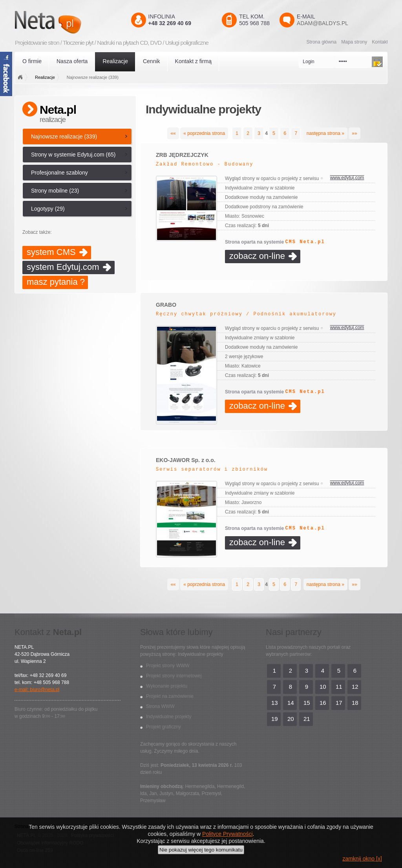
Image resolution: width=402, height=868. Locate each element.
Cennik (152, 61)
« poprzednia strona (204, 133)
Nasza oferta (72, 61)
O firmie (32, 61)
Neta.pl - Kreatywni (59, 22)
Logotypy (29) (48, 209)
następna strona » (325, 133)
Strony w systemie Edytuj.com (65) (73, 155)
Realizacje (115, 61)
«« (173, 133)
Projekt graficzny (164, 727)
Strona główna (322, 42)
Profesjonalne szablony (59, 173)
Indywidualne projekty (169, 717)
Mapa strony (354, 42)
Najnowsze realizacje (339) (64, 136)
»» (354, 133)
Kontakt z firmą (193, 61)
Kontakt (380, 42)
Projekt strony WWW (168, 666)
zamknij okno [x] (362, 859)
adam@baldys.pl (323, 23)
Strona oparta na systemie (275, 242)
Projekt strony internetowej (174, 676)
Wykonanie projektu (167, 686)
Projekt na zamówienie (170, 696)
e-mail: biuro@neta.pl (37, 690)
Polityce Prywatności (227, 834)
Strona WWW (160, 706)
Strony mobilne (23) (55, 191)
